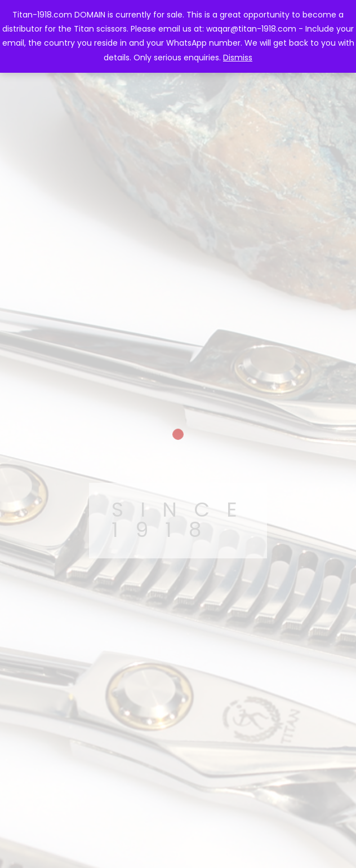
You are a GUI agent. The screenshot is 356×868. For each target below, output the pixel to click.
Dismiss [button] (238, 58)
